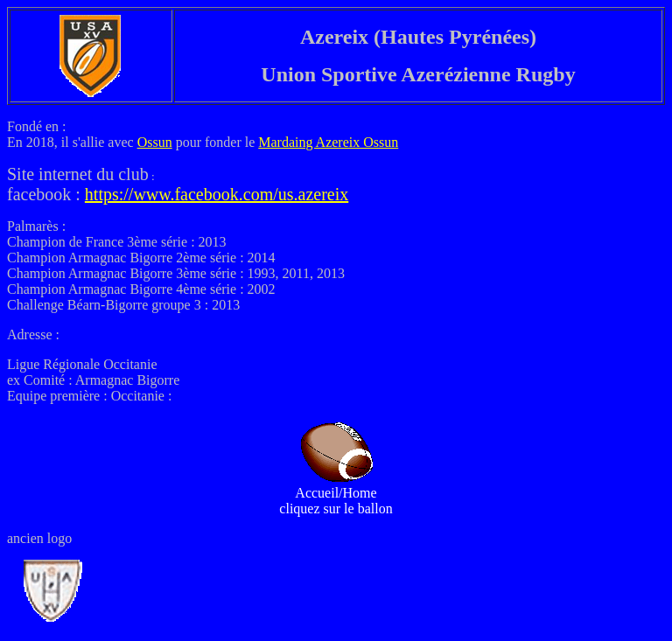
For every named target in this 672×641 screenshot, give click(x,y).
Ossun (155, 142)
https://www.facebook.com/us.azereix (217, 194)
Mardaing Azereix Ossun (328, 142)
